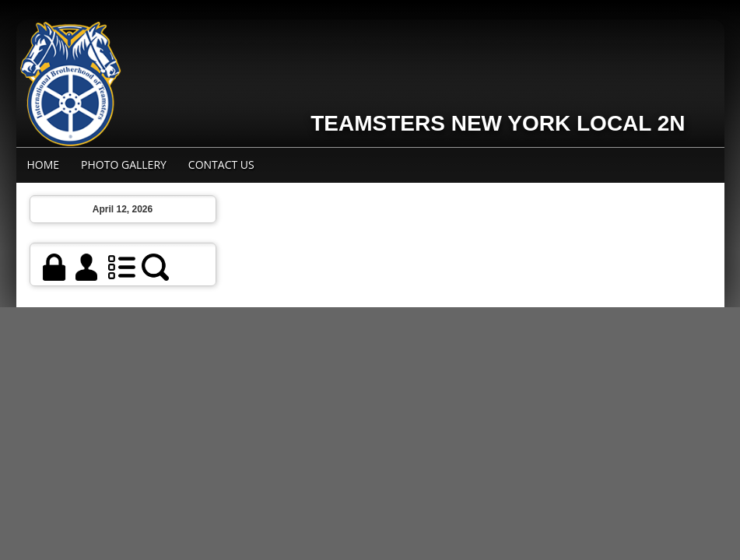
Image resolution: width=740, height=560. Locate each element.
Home (44, 164)
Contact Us (221, 164)
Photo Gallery (124, 164)
